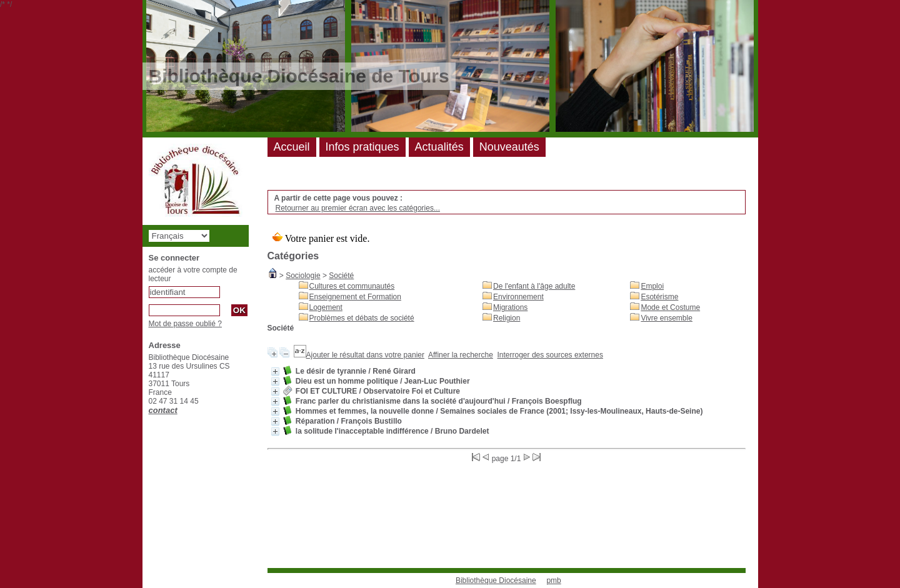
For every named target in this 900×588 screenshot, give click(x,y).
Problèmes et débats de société (362, 318)
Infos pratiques (362, 147)
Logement (326, 307)
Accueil (292, 147)
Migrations (510, 307)
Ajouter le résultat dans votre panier (365, 355)
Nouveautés (509, 147)
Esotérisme (659, 297)
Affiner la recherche (461, 355)
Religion (507, 318)
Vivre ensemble (667, 318)
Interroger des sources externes (550, 355)
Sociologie (303, 276)
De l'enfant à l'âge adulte (534, 286)
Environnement (518, 297)
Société (341, 276)
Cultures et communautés (352, 286)
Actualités (439, 147)
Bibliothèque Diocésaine (496, 581)
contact (163, 410)
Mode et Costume (670, 307)
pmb (553, 581)
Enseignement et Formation (355, 297)
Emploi (652, 286)
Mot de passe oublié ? (185, 324)
